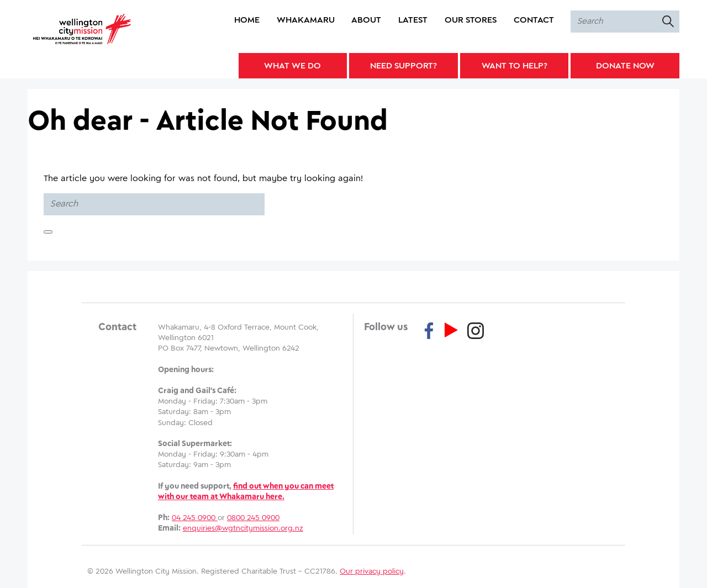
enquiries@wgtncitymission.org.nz (243, 528)
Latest (413, 20)
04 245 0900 (195, 518)
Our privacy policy (372, 571)
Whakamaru (306, 20)
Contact (534, 20)
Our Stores (471, 20)
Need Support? (403, 66)
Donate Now (625, 66)
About (366, 20)
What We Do (292, 66)
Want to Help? (515, 66)
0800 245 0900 (253, 518)
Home (247, 20)
